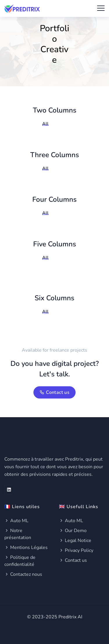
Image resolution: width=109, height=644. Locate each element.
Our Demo (73, 531)
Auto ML (16, 521)
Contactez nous (23, 574)
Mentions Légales (26, 548)
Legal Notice (75, 541)
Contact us (54, 392)
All (45, 124)
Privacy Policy (76, 550)
